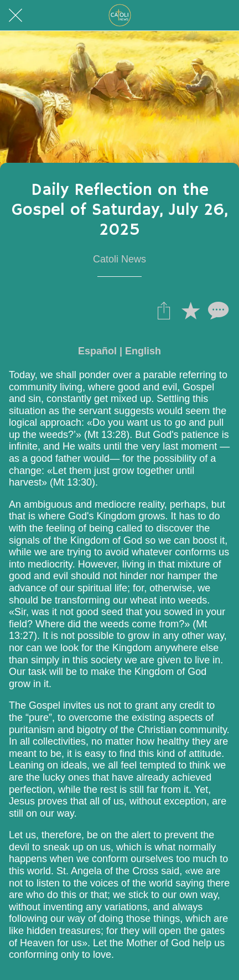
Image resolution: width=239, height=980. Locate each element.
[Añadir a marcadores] (190, 310)
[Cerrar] (15, 16)
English (143, 351)
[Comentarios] (217, 310)
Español (97, 351)
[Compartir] (164, 310)
